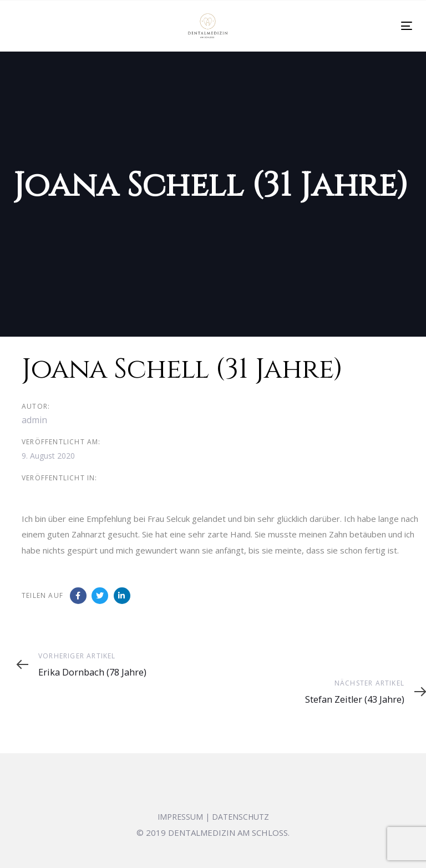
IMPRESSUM (180, 817)
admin (34, 420)
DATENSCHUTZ (240, 817)
